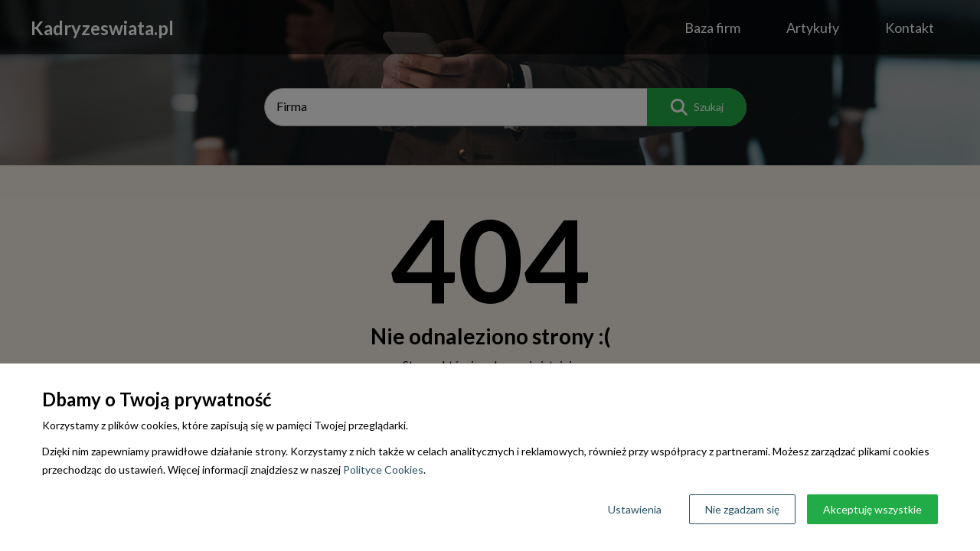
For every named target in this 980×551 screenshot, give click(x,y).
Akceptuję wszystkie (872, 509)
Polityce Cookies (383, 469)
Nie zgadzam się (742, 509)
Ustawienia (635, 509)
